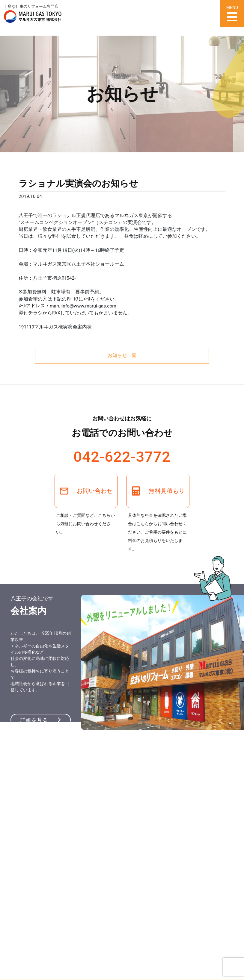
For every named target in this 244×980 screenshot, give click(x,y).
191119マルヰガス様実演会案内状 (55, 327)
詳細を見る (40, 720)
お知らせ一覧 (122, 355)
